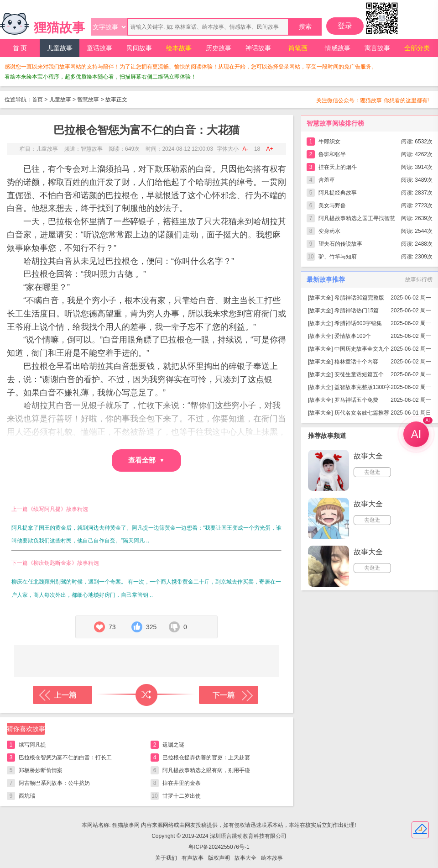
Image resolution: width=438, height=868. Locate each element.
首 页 (20, 48)
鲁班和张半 (332, 154)
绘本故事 (179, 48)
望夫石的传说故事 (340, 244)
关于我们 (166, 858)
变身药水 (329, 231)
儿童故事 (60, 48)
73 (112, 627)
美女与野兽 (332, 205)
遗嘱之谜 (173, 745)
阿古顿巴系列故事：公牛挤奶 (54, 783)
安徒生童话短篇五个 (359, 374)
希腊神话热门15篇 (357, 310)
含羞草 (327, 180)
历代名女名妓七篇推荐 (362, 413)
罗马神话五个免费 (356, 400)
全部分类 (417, 48)
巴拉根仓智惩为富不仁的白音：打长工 (65, 758)
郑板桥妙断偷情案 (41, 770)
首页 (37, 100)
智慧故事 (88, 100)
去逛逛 (372, 472)
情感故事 (338, 48)
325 (151, 627)
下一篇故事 (229, 695)
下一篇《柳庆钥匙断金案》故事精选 (55, 563)
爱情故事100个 (353, 336)
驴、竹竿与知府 (338, 257)
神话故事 (258, 48)
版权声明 (219, 858)
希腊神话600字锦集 (358, 323)
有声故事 (193, 858)
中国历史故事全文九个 (362, 349)
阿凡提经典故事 (338, 193)
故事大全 (320, 298)
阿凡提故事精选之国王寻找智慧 (357, 218)
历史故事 (219, 48)
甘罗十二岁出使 (182, 796)
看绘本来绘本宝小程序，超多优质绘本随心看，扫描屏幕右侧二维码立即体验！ (100, 77)
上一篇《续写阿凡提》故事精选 (50, 509)
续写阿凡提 (32, 745)
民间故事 (139, 48)
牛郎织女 (329, 142)
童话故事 (99, 48)
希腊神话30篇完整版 (359, 298)
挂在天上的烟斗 (338, 167)
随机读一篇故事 (146, 695)
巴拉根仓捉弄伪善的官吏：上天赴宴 (206, 758)
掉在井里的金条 (182, 783)
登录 (345, 26)
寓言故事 (377, 48)
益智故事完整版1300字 (362, 387)
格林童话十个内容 (356, 362)
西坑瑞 (27, 796)
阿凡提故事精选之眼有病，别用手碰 (206, 770)
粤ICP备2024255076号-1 (219, 847)
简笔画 (298, 48)
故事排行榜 (419, 279)
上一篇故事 (63, 695)
